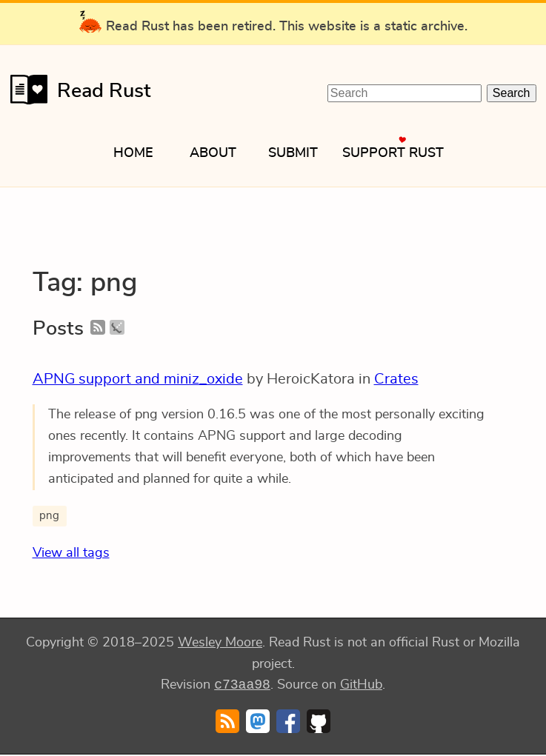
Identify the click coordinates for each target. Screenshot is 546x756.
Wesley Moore (220, 643)
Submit (293, 153)
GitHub (361, 686)
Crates (396, 379)
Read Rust (76, 90)
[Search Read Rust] (404, 93)
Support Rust (393, 153)
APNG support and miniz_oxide (138, 379)
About (213, 153)
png (49, 516)
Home (133, 153)
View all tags (71, 553)
